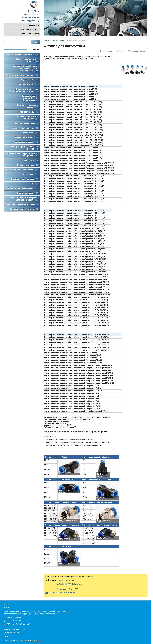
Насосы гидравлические (25, 128)
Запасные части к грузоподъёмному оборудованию (30, 98)
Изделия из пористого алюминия (28, 106)
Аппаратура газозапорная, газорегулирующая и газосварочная (26, 68)
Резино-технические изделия (22, 170)
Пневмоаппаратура (27, 137)
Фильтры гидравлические (25, 179)
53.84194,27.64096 (13, 617)
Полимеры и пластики (26, 142)
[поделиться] (106, 51)
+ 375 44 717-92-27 (65, 581)
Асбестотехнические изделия (23, 55)
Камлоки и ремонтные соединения (28, 118)
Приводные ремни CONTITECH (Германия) (24, 148)
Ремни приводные (28, 165)
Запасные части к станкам (24, 209)
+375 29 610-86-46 (31, 18)
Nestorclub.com (35, 641)
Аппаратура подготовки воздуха (27, 60)
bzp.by (6, 636)
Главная (47, 41)
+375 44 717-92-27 (31, 15)
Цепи (35, 184)
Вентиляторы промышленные (23, 204)
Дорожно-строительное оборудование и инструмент (24, 90)
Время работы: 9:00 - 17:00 (67, 589)
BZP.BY (34, 7)
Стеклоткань (31, 174)
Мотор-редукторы (28, 112)
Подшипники (31, 133)
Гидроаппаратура (28, 84)
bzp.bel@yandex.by (30, 21)
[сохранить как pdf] (137, 51)
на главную (34, 25)
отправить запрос (31, 34)
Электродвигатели (28, 193)
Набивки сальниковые (26, 123)
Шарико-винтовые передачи (23, 188)
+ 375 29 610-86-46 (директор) (70, 584)
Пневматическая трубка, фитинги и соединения (23, 155)
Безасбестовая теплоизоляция (22, 75)
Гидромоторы (30, 80)
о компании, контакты (28, 29)
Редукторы (31, 160)
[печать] (120, 51)
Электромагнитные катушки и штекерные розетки (24, 199)
